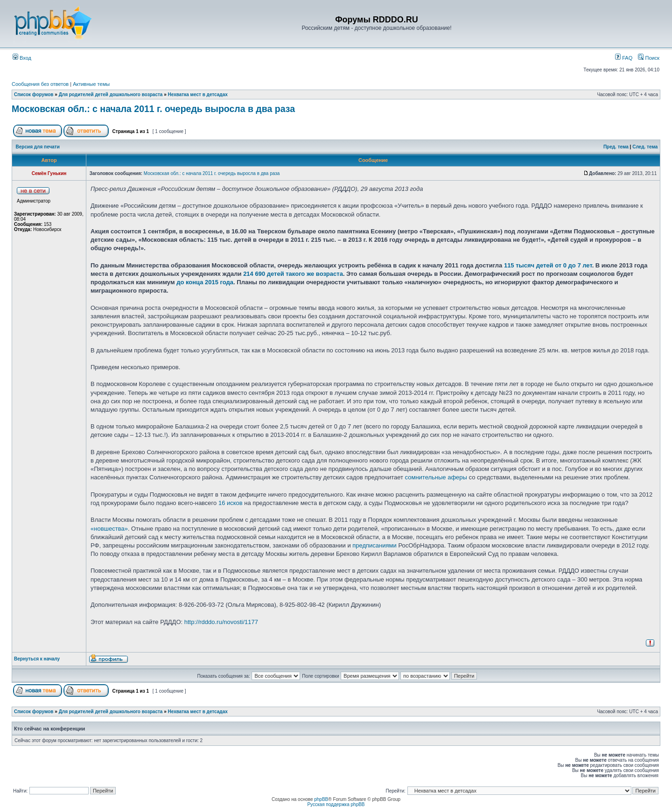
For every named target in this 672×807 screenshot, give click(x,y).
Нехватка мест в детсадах (198, 95)
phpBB (321, 799)
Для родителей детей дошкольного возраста (111, 95)
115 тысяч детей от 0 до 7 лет (548, 265)
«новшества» (109, 529)
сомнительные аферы (436, 477)
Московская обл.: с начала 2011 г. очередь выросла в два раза (153, 109)
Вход (22, 58)
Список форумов (34, 95)
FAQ (624, 58)
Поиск (649, 58)
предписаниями (374, 545)
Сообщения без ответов (40, 84)
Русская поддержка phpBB (336, 804)
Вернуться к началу (37, 659)
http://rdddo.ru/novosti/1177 (221, 622)
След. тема (645, 147)
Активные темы (91, 84)
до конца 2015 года (205, 282)
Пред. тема (616, 147)
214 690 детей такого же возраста (293, 274)
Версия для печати (38, 147)
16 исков (231, 503)
